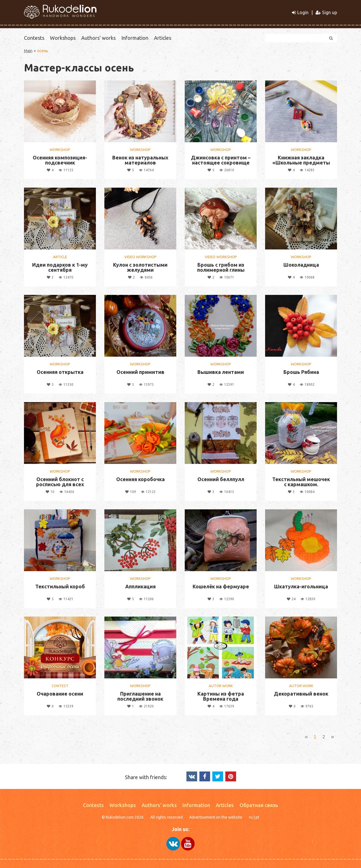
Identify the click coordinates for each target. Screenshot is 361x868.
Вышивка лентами (221, 372)
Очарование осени (60, 694)
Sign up (326, 12)
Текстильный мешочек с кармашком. (301, 482)
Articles (163, 38)
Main (28, 51)
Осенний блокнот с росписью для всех (60, 482)
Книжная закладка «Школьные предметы (301, 160)
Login (300, 12)
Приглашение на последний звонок (140, 696)
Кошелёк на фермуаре (221, 586)
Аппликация (140, 586)
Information (135, 38)
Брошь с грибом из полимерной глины (221, 267)
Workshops (63, 38)
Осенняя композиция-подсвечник (60, 160)
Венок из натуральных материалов (140, 160)
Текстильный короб (60, 586)
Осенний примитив (140, 372)
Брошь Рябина (301, 372)
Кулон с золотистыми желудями (140, 267)
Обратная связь (259, 805)
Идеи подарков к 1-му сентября (60, 267)
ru (251, 817)
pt (257, 817)
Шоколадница (301, 265)
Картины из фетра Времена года (221, 696)
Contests (34, 38)
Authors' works (98, 38)
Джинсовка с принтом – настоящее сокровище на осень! (221, 163)
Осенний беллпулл (221, 479)
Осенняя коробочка (140, 479)
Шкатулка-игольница (301, 586)
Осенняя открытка (60, 372)
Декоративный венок (301, 694)
